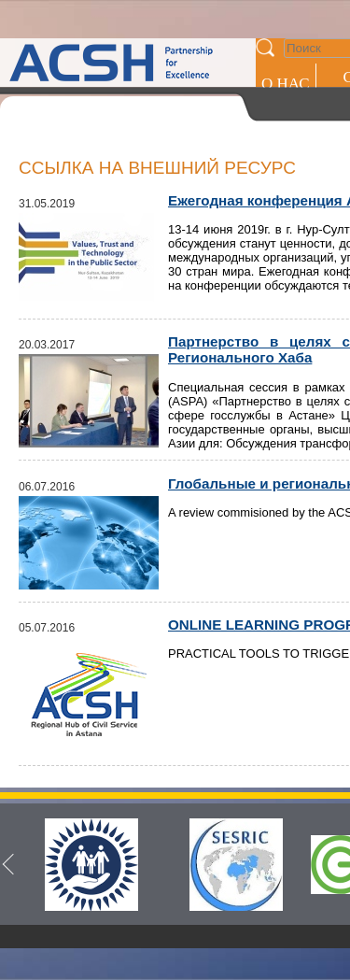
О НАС (286, 84)
